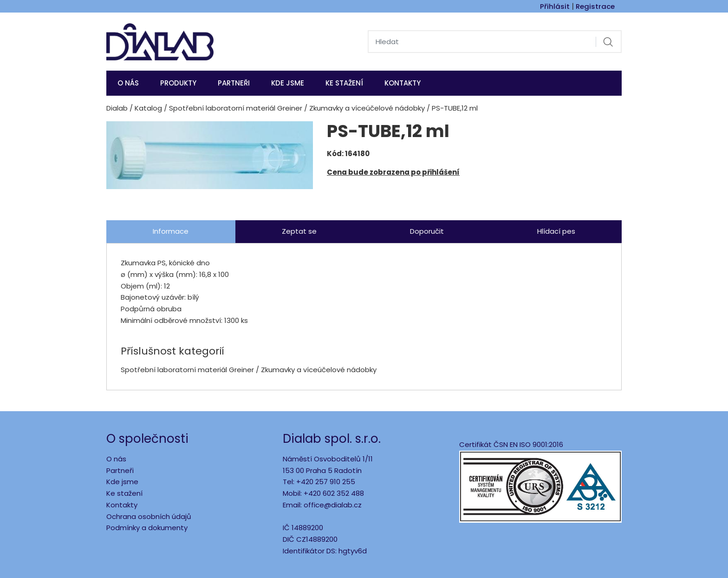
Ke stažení (344, 83)
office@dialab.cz (333, 505)
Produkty (178, 83)
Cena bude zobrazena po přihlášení (393, 172)
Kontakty (403, 83)
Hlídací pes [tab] (556, 231)
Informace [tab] (171, 231)
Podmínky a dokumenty (147, 528)
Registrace (595, 6)
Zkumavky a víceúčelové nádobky (367, 108)
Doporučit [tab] (427, 231)
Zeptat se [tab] (299, 231)
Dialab (117, 108)
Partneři (234, 83)
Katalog (148, 108)
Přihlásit (555, 6)
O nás (128, 83)
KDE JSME (288, 83)
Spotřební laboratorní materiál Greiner (236, 108)
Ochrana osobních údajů (149, 516)
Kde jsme (122, 482)
